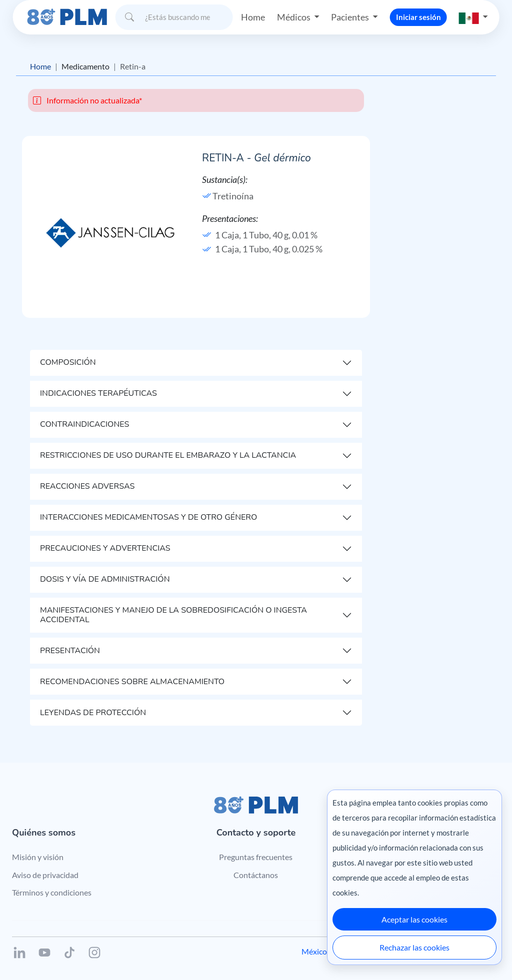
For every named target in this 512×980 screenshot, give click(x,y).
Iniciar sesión (418, 17)
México (314, 951)
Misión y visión (38, 857)
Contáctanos (256, 875)
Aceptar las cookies (414, 919)
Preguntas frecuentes (256, 857)
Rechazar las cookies (414, 947)
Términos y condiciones (52, 892)
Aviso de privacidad (45, 875)
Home (253, 17)
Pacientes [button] (351, 17)
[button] (473, 17)
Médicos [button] (294, 17)
